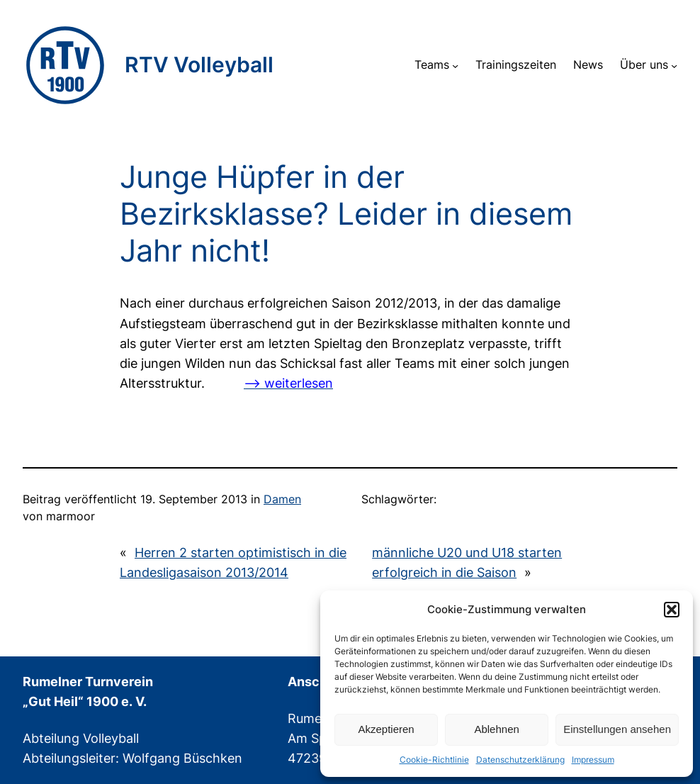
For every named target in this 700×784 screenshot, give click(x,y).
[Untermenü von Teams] (455, 65)
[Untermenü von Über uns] (674, 65)
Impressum (593, 760)
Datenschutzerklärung (520, 760)
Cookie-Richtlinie (434, 760)
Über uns (644, 65)
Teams (432, 65)
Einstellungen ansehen (617, 729)
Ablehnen (496, 729)
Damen (282, 499)
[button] (672, 610)
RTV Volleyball (199, 65)
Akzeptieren (386, 729)
